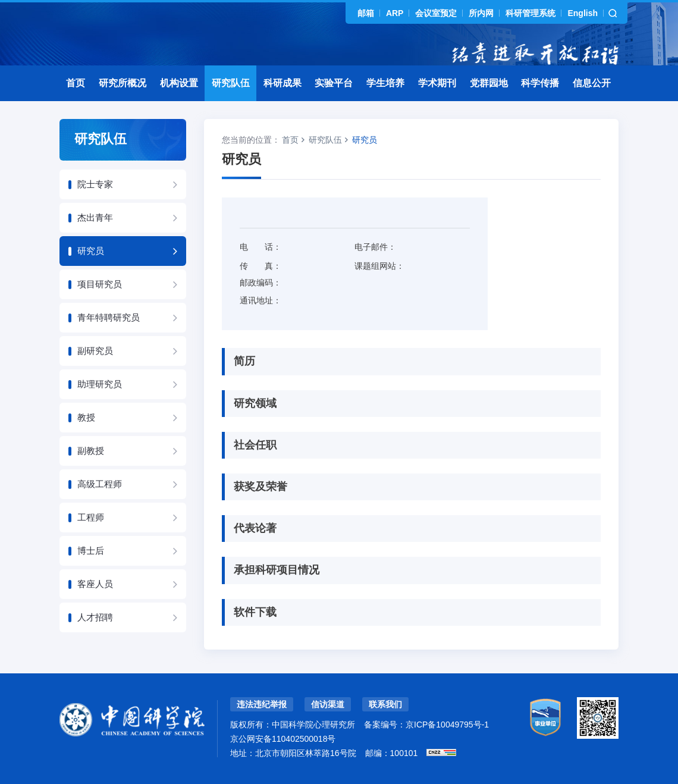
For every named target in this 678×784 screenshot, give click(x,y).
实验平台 (334, 83)
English (583, 13)
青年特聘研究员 (109, 317)
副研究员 (95, 351)
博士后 (91, 551)
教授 (86, 417)
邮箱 (366, 13)
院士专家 (95, 184)
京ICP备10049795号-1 (447, 725)
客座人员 (95, 584)
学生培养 (385, 83)
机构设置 (179, 83)
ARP (395, 13)
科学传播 (540, 83)
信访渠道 (328, 704)
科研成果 (282, 83)
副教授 (91, 451)
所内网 (481, 13)
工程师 (91, 517)
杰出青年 (95, 217)
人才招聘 (95, 617)
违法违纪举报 (262, 704)
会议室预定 (436, 13)
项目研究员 (100, 284)
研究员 (91, 251)
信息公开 (592, 83)
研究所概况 (123, 83)
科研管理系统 (531, 13)
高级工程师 (100, 484)
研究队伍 (231, 83)
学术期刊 (437, 83)
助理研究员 (100, 384)
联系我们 (385, 704)
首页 (76, 83)
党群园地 (489, 83)
